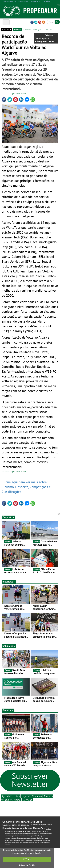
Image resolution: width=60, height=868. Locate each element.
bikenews (27, 29)
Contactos (7, 822)
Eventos (8, 710)
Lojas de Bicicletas (32, 796)
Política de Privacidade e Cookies (28, 822)
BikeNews (9, 582)
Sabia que (9, 646)
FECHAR (27, 859)
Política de (27, 865)
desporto (17, 29)
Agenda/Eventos (11, 796)
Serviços (27, 800)
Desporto (8, 517)
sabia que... (38, 29)
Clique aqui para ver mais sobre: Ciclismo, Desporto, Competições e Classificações (26, 487)
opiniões (48, 29)
